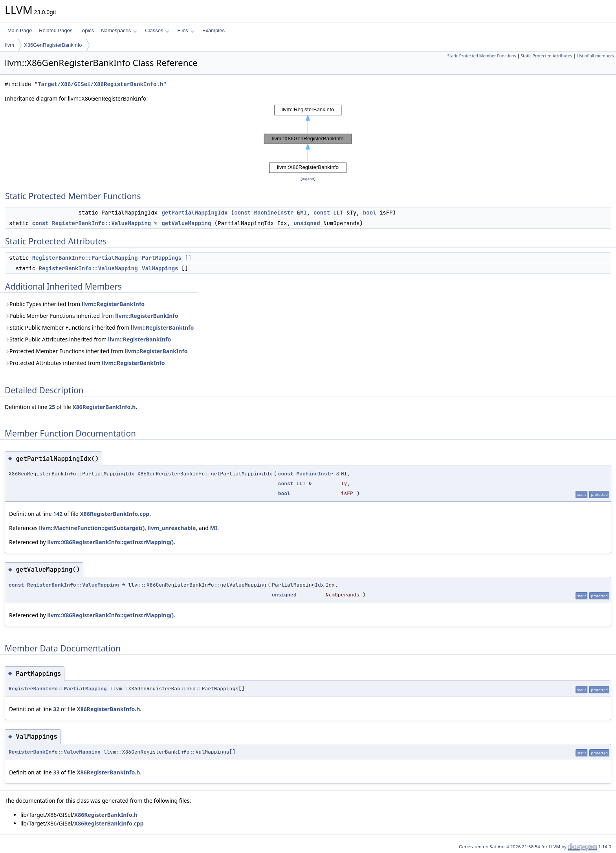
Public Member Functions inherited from (92, 316)
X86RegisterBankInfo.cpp (115, 514)
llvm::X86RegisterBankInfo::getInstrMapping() (110, 542)
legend (308, 179)
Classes (157, 30)
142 (58, 514)
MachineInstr (274, 213)
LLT (338, 213)
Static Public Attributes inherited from (88, 339)
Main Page (20, 30)
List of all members (595, 56)
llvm (10, 45)
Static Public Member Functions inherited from (99, 327)
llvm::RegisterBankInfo (113, 304)
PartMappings (162, 258)
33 (56, 772)
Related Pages (56, 30)
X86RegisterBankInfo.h (104, 407)
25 (52, 407)
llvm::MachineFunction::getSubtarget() (92, 528)
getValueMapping (186, 223)
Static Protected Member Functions (481, 56)
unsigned (307, 223)
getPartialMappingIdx (194, 213)
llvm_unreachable (172, 528)
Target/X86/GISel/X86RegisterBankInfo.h (100, 84)
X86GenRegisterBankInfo (53, 45)
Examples (214, 30)
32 (56, 709)
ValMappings (160, 268)
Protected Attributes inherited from (85, 363)
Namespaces (119, 30)
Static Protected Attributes (546, 56)
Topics (87, 30)
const (242, 213)
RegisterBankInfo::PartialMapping (85, 258)
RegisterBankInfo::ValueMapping (101, 223)
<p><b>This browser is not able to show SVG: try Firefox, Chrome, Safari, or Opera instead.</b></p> (308, 139)
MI (303, 213)
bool (370, 213)
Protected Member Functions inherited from (96, 351)
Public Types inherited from (75, 304)
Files (186, 30)
